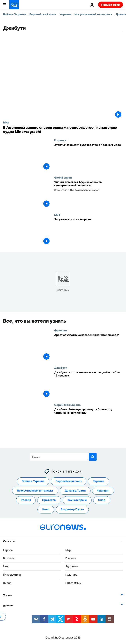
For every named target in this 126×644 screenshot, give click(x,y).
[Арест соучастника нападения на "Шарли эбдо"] (89, 347)
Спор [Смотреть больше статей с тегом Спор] (102, 500)
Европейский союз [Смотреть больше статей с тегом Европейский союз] (69, 481)
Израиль (60, 140)
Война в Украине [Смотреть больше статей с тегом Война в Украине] (33, 481)
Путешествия (12, 575)
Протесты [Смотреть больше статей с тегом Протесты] (49, 500)
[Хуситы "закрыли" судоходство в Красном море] (89, 157)
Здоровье (72, 566)
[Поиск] (63, 457)
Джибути (61, 367)
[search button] (93, 457)
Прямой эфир (110, 5)
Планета (71, 558)
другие (8, 605)
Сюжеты (9, 541)
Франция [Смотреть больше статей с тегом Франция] (103, 491)
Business (9, 558)
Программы (73, 583)
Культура (71, 575)
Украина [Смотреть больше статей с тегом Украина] (98, 481)
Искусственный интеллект (93, 14)
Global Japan (63, 177)
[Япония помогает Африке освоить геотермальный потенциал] (89, 194)
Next (6, 566)
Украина (65, 14)
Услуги (8, 595)
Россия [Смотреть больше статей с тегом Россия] (26, 500)
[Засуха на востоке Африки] (89, 232)
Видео (7, 583)
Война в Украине (15, 14)
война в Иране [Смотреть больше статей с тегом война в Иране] (77, 500)
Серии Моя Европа (67, 405)
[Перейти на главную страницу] (14, 5)
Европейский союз (43, 14)
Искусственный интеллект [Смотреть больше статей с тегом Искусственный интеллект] (35, 491)
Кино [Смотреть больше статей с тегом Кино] (46, 509)
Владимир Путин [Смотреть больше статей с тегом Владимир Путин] (72, 509)
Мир (6, 122)
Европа (8, 550)
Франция (60, 330)
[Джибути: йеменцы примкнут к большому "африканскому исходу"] (89, 422)
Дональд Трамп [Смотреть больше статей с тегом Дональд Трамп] (75, 491)
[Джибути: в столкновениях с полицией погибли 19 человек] (89, 385)
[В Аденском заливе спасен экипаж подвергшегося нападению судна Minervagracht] (63, 130)
